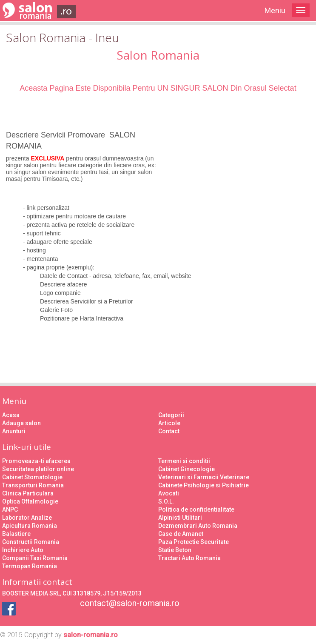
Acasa (11, 415)
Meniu (275, 10)
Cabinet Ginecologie (186, 469)
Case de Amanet (181, 534)
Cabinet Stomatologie (32, 477)
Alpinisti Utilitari (180, 518)
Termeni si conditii (184, 461)
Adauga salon (21, 423)
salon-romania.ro (91, 635)
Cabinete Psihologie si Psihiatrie (204, 485)
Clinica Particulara (28, 493)
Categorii (171, 415)
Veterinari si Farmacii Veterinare (204, 477)
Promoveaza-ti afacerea (36, 461)
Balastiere (16, 534)
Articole (169, 423)
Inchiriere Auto (23, 550)
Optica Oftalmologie (30, 501)
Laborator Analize (27, 518)
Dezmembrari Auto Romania (198, 526)
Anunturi (14, 431)
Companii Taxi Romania (35, 558)
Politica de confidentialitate (196, 509)
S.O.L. (166, 501)
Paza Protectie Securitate (194, 542)
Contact (169, 431)
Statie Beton (175, 550)
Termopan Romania (30, 566)
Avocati (169, 493)
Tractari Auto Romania (189, 558)
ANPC (10, 509)
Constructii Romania (31, 542)
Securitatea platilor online (38, 469)
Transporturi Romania (33, 485)
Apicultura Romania (30, 526)
